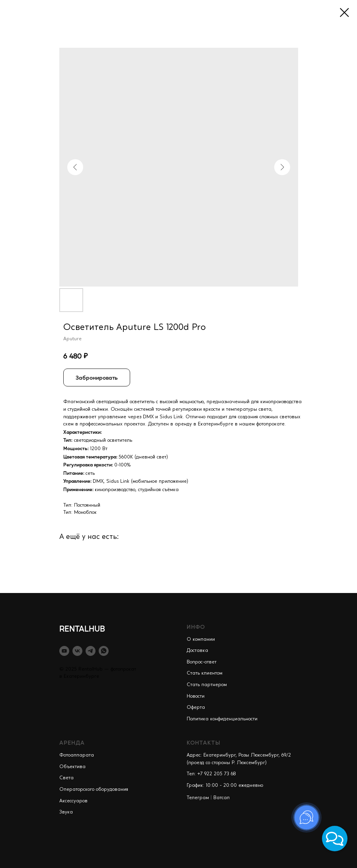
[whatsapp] (104, 651)
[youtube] (64, 651)
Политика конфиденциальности (222, 719)
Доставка (197, 651)
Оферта (196, 708)
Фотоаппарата (77, 755)
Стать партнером (207, 685)
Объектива (72, 767)
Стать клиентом (205, 673)
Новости (196, 696)
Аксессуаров (73, 801)
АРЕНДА (72, 742)
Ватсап (221, 798)
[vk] (77, 651)
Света (66, 778)
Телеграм (198, 798)
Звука (66, 812)
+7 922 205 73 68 (217, 774)
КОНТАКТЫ (204, 742)
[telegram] (91, 651)
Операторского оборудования (94, 790)
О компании (201, 640)
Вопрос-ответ (202, 662)
